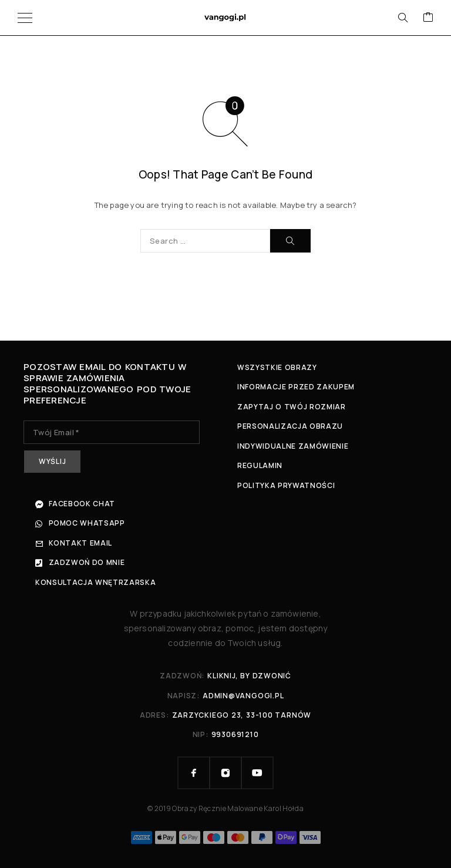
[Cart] (428, 18)
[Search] (403, 18)
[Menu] (25, 18)
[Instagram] (225, 773)
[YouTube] (257, 773)
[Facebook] (194, 773)
